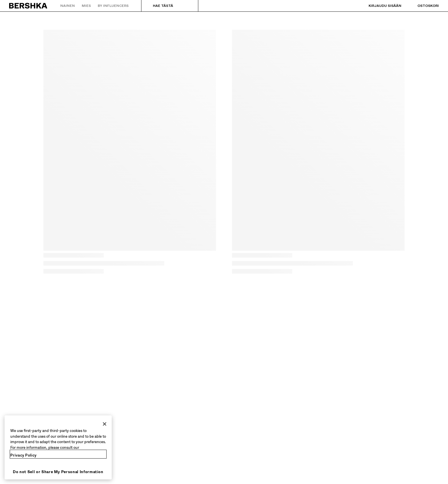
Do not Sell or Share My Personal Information (58, 472)
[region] (58, 447)
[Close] (105, 424)
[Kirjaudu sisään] (379, 6)
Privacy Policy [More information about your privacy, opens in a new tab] (23, 455)
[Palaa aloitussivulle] (28, 6)
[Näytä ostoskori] (422, 6)
